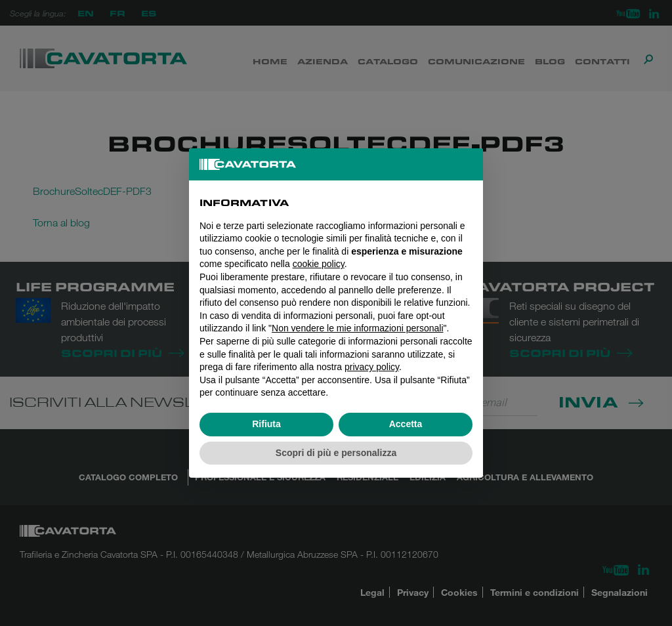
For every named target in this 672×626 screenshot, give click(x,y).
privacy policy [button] (372, 367)
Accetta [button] (406, 424)
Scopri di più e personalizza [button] (336, 453)
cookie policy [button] (319, 264)
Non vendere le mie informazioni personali (357, 328)
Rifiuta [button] (266, 424)
